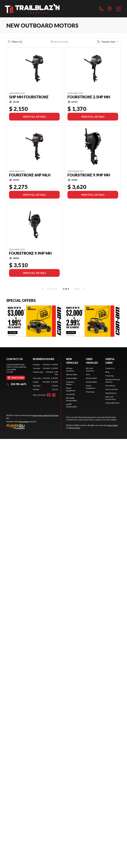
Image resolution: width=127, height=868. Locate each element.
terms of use (75, 428)
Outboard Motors (70, 383)
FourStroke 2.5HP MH (89, 97)
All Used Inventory (90, 369)
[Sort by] (108, 42)
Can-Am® (70, 394)
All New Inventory (70, 369)
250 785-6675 (16, 384)
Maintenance (111, 393)
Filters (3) (15, 42)
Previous (49, 289)
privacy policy (112, 425)
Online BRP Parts (112, 403)
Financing (90, 392)
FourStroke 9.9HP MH (89, 175)
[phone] (101, 9)
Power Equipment (71, 389)
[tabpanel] (45, 377)
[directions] (110, 9)
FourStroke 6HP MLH (30, 175)
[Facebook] (49, 395)
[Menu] (119, 9)
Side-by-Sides (72, 374)
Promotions (110, 386)
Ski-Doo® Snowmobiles (72, 399)
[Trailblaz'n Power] (32, 9)
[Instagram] (54, 395)
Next (80, 289)
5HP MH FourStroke (29, 97)
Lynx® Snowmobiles (72, 405)
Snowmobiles (72, 378)
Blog (107, 372)
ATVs (88, 374)
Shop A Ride (24, 422)
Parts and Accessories (111, 398)
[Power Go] (34, 427)
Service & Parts (112, 389)
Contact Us (110, 368)
